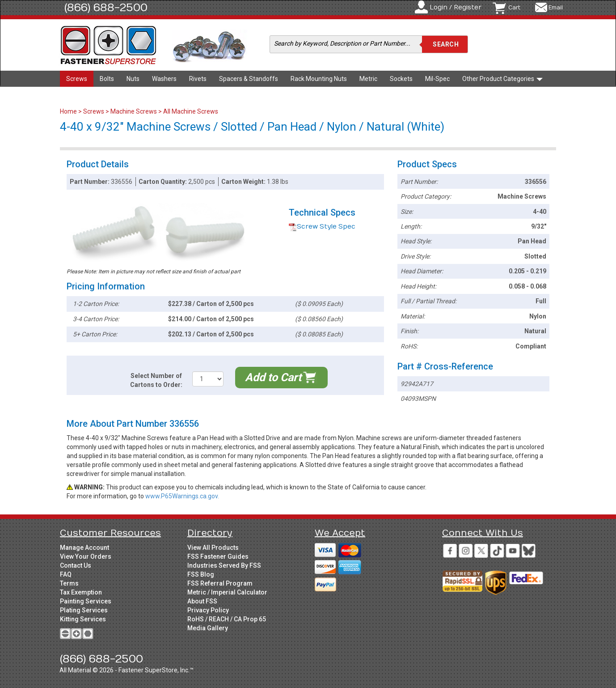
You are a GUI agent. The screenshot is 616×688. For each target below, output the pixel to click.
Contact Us (76, 565)
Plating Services (84, 610)
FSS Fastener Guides (218, 556)
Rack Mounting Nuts (319, 79)
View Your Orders (86, 556)
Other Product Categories (502, 79)
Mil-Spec (437, 79)
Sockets (401, 79)
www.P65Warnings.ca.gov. (182, 496)
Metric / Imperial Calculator (227, 592)
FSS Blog (201, 574)
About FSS (202, 601)
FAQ (66, 574)
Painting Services (86, 601)
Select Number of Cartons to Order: (156, 380)
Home (69, 111)
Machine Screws (134, 111)
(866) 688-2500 (106, 8)
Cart (514, 8)
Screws (77, 79)
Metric (368, 79)
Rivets (198, 79)
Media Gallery (208, 628)
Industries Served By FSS (224, 565)
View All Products (213, 548)
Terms (69, 583)
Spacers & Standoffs (249, 79)
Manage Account (84, 548)
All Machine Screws (191, 111)
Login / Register (456, 7)
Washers (164, 79)
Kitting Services (83, 619)
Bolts (107, 79)
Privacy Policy (208, 610)
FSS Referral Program (220, 583)
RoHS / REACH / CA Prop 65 (227, 619)
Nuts (133, 79)
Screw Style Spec (322, 227)
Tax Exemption (81, 592)
